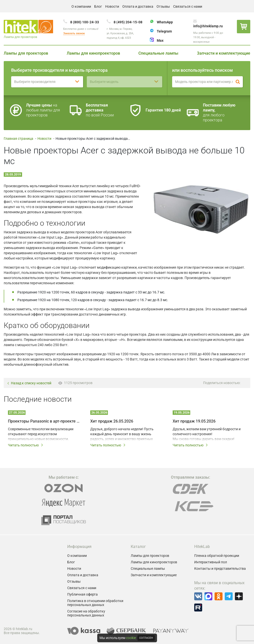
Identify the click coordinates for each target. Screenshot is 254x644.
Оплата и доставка (138, 6)
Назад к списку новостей (29, 383)
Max (160, 40)
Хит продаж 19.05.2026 (194, 421)
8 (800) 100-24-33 (85, 22)
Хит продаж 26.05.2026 (112, 421)
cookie (131, 638)
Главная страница (18, 139)
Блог (98, 6)
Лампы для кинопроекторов (93, 53)
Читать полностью (26, 445)
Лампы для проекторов (26, 53)
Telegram (164, 31)
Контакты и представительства (220, 569)
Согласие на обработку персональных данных (86, 613)
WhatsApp (165, 22)
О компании (81, 6)
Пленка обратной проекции (217, 556)
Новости (112, 6)
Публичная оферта (82, 594)
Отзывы (163, 6)
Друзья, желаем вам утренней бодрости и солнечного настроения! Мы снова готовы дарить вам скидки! (207, 434)
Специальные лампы (158, 53)
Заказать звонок (74, 33)
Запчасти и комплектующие (224, 53)
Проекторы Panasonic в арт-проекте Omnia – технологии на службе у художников (44, 421)
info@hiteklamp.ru (208, 26)
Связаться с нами (188, 6)
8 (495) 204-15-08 (128, 22)
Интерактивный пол (211, 562)
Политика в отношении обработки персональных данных (95, 603)
